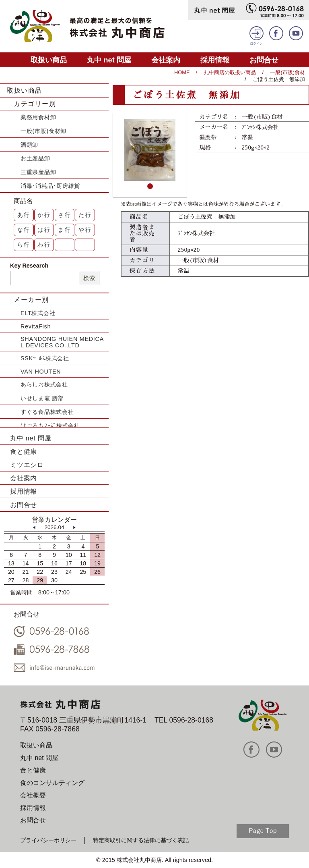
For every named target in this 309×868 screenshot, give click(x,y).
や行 (85, 230)
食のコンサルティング (52, 783)
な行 (24, 230)
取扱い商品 (49, 60)
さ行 (65, 215)
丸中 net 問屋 (109, 60)
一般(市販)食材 (287, 72)
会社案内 (166, 60)
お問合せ (264, 60)
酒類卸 (29, 145)
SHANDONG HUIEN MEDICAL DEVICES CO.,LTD (62, 342)
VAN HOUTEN (41, 372)
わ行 (44, 245)
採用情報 (215, 60)
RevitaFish (36, 326)
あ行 (24, 215)
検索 (89, 278)
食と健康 (24, 452)
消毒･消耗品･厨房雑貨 (50, 186)
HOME (182, 72)
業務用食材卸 (38, 117)
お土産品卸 (35, 158)
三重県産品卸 (38, 172)
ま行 (65, 230)
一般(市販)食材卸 (43, 131)
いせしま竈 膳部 (42, 398)
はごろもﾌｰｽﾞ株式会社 (50, 426)
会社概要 (33, 795)
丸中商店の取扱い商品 (230, 72)
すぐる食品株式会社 (47, 412)
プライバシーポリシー (48, 840)
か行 (44, 215)
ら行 (24, 245)
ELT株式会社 (38, 313)
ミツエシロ (27, 465)
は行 (44, 230)
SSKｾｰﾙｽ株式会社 (45, 358)
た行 (85, 215)
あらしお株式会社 (44, 384)
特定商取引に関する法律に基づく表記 (141, 840)
